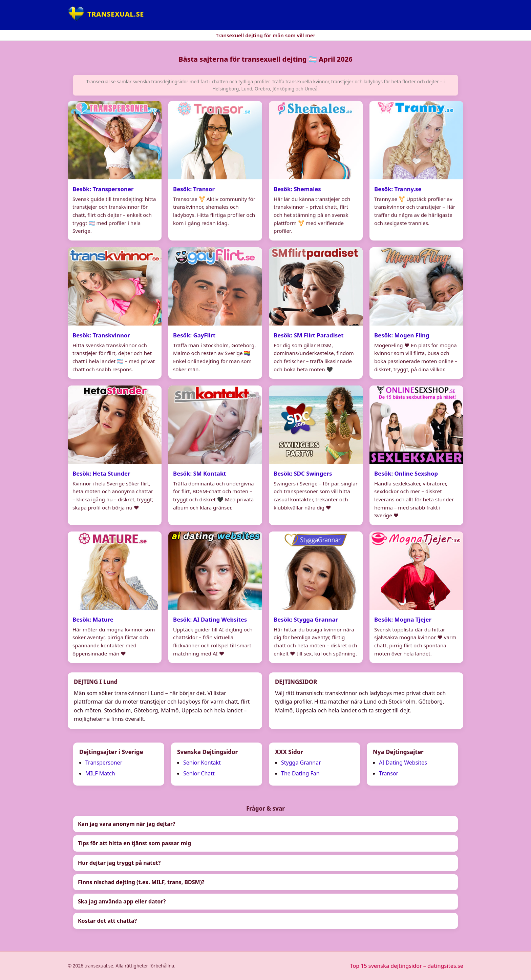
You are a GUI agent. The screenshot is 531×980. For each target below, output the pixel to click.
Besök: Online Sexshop (406, 473)
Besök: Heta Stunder (101, 473)
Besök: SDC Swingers (303, 473)
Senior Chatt (199, 773)
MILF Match (100, 773)
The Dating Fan (300, 773)
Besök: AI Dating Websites (210, 619)
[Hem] (106, 14)
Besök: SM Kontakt (200, 473)
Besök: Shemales (297, 189)
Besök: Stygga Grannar (306, 619)
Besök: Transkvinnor (101, 335)
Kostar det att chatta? (107, 921)
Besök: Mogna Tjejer (403, 619)
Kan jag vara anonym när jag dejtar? (127, 824)
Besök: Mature (93, 619)
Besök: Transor (194, 189)
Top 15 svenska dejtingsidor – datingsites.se (407, 966)
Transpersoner (104, 763)
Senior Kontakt (202, 763)
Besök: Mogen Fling (402, 335)
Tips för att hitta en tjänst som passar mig (134, 843)
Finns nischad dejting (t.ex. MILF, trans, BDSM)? (141, 882)
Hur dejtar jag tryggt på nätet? (119, 863)
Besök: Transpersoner (103, 189)
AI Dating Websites (403, 763)
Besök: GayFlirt (194, 335)
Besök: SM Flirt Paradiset (309, 335)
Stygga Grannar (301, 763)
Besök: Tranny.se (398, 189)
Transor (389, 773)
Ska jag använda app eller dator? (122, 901)
